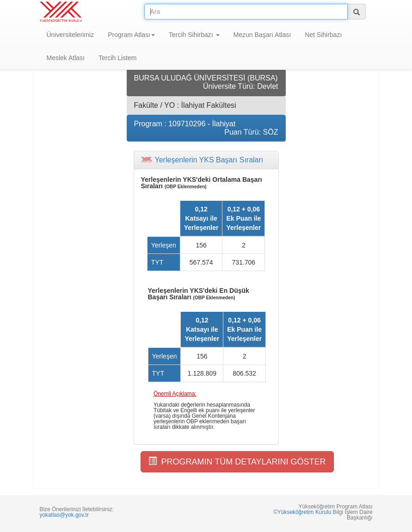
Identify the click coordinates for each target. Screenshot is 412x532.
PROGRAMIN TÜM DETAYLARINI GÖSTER (237, 461)
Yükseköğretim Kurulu (304, 512)
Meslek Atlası (66, 58)
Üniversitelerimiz (71, 35)
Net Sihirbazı (323, 35)
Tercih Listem (117, 58)
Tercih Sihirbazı (194, 35)
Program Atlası (131, 35)
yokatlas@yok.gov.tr (64, 515)
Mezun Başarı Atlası (262, 35)
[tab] (206, 160)
